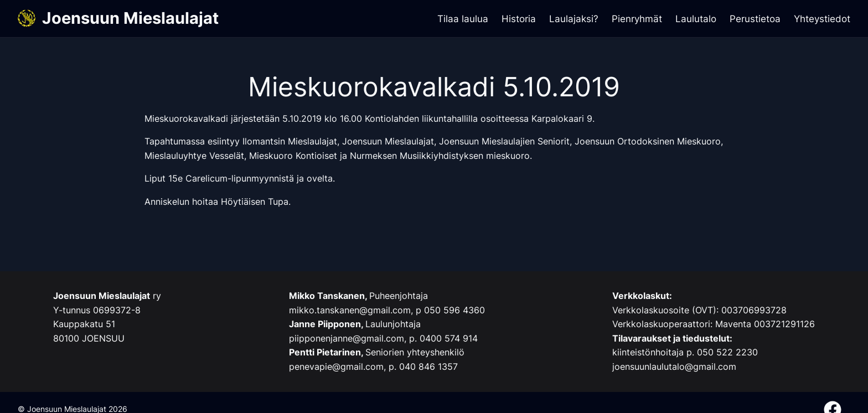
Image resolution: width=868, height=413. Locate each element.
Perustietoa (755, 19)
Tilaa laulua (463, 19)
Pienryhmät (637, 19)
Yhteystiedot (822, 19)
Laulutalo (696, 19)
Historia (519, 19)
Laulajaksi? (574, 19)
